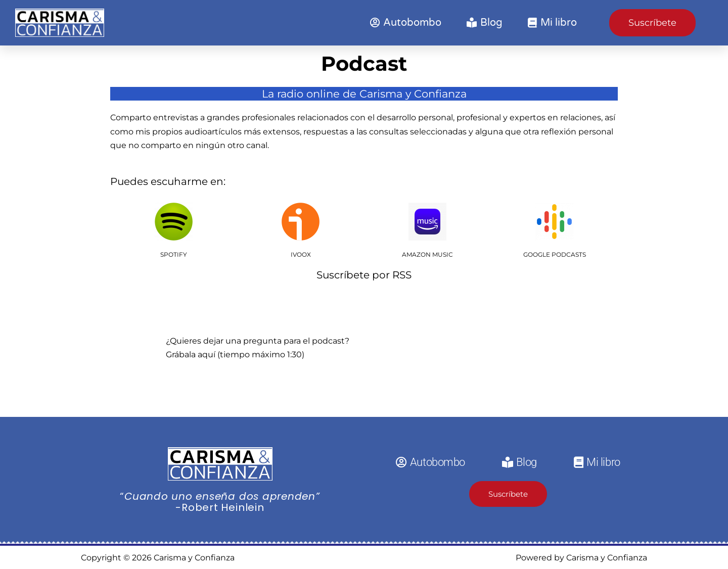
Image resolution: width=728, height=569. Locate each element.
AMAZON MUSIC (427, 254)
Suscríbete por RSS (364, 274)
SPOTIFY (174, 254)
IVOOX (301, 254)
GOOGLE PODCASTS (555, 254)
